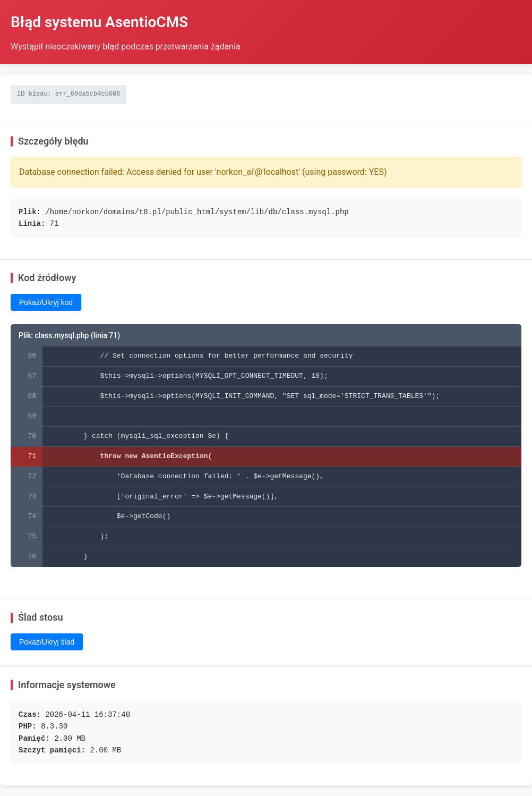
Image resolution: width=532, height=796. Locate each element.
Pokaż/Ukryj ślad (47, 642)
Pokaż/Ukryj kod (46, 302)
